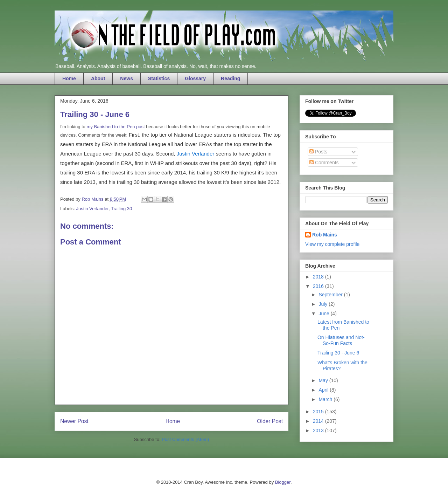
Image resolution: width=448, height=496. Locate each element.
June (324, 314)
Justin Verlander (196, 154)
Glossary (195, 78)
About (98, 78)
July (324, 304)
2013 (319, 430)
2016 (319, 286)
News (127, 78)
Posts (318, 152)
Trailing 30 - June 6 (338, 353)
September (331, 295)
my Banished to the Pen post (115, 127)
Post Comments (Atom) (185, 439)
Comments (324, 163)
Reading (230, 78)
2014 (319, 421)
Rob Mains (325, 235)
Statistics (159, 78)
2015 (319, 412)
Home (69, 78)
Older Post (270, 421)
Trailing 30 (121, 209)
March (326, 399)
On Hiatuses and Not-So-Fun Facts (341, 340)
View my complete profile (332, 244)
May (324, 380)
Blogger (283, 482)
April (324, 390)
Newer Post (74, 421)
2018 (319, 277)
